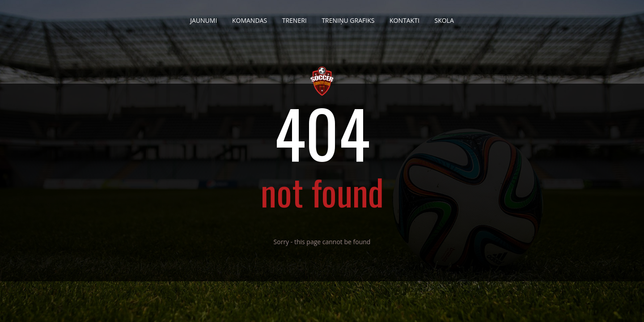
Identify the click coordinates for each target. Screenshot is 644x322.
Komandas (250, 17)
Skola (444, 17)
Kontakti (405, 17)
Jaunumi (203, 17)
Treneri (294, 17)
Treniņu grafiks (348, 17)
